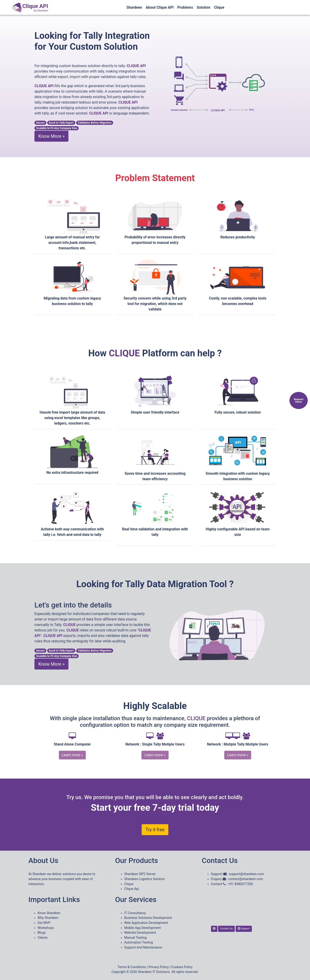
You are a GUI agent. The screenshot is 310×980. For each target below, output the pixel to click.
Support (244, 929)
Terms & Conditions (132, 967)
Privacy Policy (159, 967)
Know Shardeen (49, 913)
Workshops (46, 928)
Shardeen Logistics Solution (145, 879)
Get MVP (44, 923)
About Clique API (160, 7)
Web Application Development (146, 923)
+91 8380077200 (241, 884)
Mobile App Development (143, 928)
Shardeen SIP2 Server (140, 874)
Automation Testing (139, 942)
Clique (219, 7)
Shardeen (134, 7)
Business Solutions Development (148, 918)
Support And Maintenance (143, 947)
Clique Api (132, 889)
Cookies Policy (182, 967)
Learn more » (72, 755)
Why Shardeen (48, 918)
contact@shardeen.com (246, 879)
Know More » (51, 136)
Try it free (155, 830)
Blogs (42, 933)
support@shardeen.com (246, 874)
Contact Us (226, 929)
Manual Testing (135, 938)
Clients (43, 938)
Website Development (140, 933)
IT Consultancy (135, 913)
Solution (203, 7)
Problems (185, 7)
